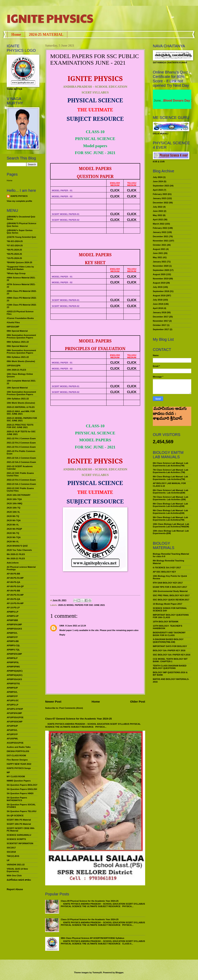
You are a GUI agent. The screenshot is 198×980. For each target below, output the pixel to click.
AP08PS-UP (13, 616)
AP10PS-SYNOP (15, 709)
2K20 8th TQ (13, 516)
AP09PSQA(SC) (15, 675)
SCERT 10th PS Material (19, 824)
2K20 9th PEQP (14, 529)
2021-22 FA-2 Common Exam (21, 443)
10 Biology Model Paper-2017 (168, 604)
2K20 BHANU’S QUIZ (17, 546)
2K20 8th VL (13, 525)
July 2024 (158, 177)
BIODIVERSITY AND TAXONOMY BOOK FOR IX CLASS (169, 634)
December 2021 (161, 236)
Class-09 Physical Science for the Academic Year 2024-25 (90, 901)
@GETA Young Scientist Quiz (21, 237)
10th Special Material (17, 388)
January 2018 (160, 312)
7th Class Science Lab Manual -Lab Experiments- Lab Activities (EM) (171, 498)
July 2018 (158, 300)
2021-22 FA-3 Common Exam (21, 447)
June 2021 (158, 253)
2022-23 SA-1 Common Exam (21, 484)
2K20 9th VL (13, 542)
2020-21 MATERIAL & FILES (21, 407)
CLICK (115, 190)
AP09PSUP (12, 688)
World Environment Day (160, 101)
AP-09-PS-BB (13, 591)
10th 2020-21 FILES (16, 370)
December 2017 (161, 317)
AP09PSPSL (13, 662)
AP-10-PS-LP (13, 608)
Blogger (119, 972)
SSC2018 (11, 852)
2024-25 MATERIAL (46, 34)
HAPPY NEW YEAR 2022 (19, 764)
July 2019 (158, 287)
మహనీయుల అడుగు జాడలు (19, 880)
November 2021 (161, 241)
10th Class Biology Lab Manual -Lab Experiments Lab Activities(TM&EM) (171, 525)
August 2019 (159, 283)
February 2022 (160, 228)
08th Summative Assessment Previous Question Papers (21, 336)
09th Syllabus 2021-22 (18, 357)
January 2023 (160, 198)
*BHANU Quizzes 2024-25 (19, 262)
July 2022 (158, 207)
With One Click (14, 876)
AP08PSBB (12, 620)
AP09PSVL (12, 692)
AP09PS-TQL (13, 650)
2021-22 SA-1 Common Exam (21, 458)
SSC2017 (11, 848)
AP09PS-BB (13, 641)
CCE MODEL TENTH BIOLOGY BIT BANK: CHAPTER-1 (170, 660)
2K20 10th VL (13, 512)
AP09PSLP (12, 658)
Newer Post (53, 702)
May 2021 (158, 257)
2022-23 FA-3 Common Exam (21, 480)
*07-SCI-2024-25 (15, 245)
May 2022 (158, 215)
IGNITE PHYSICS (50, 18)
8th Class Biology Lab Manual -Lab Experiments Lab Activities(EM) (170, 505)
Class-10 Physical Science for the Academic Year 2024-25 (90, 919)
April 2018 (158, 308)
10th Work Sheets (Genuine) (21, 403)
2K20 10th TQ (14, 508)
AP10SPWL (12, 739)
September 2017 (161, 329)
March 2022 (159, 224)
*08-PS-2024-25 (14, 250)
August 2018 (159, 296)
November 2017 (161, 321)
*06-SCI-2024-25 (15, 241)
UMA (62, 626)
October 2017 (160, 325)
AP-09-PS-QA (13, 599)
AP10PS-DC (13, 700)
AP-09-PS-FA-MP (15, 595)
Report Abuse (15, 889)
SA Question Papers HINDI (20, 793)
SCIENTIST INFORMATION (20, 843)
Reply (62, 635)
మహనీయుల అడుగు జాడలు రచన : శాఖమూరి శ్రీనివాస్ (170, 419)
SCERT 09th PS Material (19, 820)
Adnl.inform (13, 563)
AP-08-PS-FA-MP (15, 578)
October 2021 (160, 245)
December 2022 (161, 203)
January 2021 (160, 262)
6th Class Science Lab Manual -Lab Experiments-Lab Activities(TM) (171, 464)
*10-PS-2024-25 (14, 258)
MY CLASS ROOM (16, 776)
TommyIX (97, 972)
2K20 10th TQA (14, 499)
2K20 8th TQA (14, 520)
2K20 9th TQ (13, 533)
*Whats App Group (16, 273)
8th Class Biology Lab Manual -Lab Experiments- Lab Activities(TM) (170, 478)
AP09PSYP (12, 696)
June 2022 (158, 211)
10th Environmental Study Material (170, 591)
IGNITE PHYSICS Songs (19, 768)
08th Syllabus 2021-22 (18, 342)
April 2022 (158, 220)
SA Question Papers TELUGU (22, 811)
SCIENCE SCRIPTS (16, 839)
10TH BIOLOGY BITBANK (166, 622)
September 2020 (161, 270)
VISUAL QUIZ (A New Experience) (17, 870)
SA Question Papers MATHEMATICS (17, 799)
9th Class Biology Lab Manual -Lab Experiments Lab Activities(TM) (170, 519)
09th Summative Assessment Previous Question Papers (21, 352)
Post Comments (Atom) (71, 708)
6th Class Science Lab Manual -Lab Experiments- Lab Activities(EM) (171, 491)
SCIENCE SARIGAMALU (19, 835)
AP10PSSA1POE (15, 717)
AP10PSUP (12, 726)
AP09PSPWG (13, 667)
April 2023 (158, 190)
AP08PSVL (12, 633)
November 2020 (161, 266)
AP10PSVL (12, 730)
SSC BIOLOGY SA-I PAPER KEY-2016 (172, 655)
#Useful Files (13, 322)
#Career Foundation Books (20, 318)
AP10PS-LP (12, 705)
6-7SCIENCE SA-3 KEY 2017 (167, 568)
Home (16, 34)
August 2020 (159, 274)
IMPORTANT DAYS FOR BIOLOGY (170, 646)
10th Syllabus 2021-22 (18, 399)
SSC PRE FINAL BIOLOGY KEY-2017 (171, 595)
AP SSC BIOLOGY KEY (164, 572)
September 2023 (161, 186)
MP (8, 772)
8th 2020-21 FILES (16, 554)
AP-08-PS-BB (13, 574)
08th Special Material (17, 331)
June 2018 (158, 304)
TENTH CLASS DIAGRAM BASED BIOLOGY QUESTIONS (170, 667)
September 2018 (161, 291)
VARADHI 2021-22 (16, 865)
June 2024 (158, 181)
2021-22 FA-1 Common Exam (21, 438)
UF (8, 860)
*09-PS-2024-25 (14, 254)
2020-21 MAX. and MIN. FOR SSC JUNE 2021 (21, 413)
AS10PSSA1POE (15, 743)
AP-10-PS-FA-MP (15, 603)
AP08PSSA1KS (14, 629)
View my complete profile (19, 201)
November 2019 (161, 279)
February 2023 (160, 194)
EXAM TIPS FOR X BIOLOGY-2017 (170, 587)
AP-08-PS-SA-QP (15, 586)
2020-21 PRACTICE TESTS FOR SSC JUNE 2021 (20, 426)
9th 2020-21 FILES (16, 558)
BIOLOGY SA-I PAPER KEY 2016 (169, 650)
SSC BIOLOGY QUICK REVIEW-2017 (171, 600)
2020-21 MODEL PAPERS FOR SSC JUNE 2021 (82, 605)
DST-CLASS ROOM (16, 755)
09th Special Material (17, 346)
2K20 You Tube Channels (19, 550)
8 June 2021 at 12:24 (76, 626)
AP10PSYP (12, 734)
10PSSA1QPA (14, 366)
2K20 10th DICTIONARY (19, 495)
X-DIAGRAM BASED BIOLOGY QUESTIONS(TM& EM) (168, 641)
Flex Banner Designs (17, 760)
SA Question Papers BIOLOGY (22, 785)
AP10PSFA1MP (14, 713)
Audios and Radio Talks (19, 747)
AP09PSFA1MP (14, 654)
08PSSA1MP (13, 327)
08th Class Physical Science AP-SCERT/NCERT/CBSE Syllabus (92, 938)
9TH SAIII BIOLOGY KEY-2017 (168, 583)
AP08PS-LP (12, 612)
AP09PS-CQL (13, 645)
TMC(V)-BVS (13, 856)
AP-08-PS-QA (13, 582)
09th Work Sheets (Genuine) (21, 361)
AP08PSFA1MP (14, 624)
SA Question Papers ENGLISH (22, 789)
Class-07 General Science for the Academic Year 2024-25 (79, 719)
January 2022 (160, 232)
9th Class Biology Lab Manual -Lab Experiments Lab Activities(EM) (170, 512)
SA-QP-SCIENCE (15, 816)
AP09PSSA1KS (14, 679)
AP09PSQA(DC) (15, 671)
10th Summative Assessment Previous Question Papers (21, 393)
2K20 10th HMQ (15, 503)
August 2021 (159, 249)
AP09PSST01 (13, 684)
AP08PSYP (12, 637)
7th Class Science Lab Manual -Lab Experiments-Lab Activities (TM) (171, 471)
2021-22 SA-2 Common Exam (21, 462)
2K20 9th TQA (14, 537)
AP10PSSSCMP (15, 722)
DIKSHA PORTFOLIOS (18, 751)
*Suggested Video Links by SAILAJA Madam (20, 268)
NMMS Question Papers (19, 781)
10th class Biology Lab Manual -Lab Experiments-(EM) (171, 532)
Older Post (138, 702)
